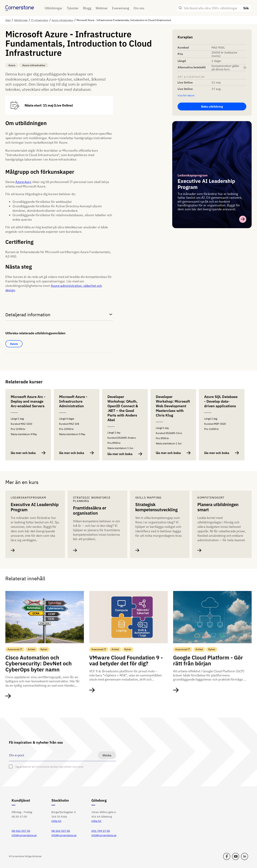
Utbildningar (54, 8)
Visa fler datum (186, 95)
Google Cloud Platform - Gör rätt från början (208, 660)
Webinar (102, 8)
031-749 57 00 (101, 831)
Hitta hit (56, 821)
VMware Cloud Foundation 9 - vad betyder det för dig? (126, 660)
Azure (14, 344)
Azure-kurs (23, 182)
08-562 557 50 (21, 831)
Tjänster (73, 8)
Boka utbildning (212, 106)
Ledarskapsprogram (193, 175)
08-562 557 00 (61, 831)
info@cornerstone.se (24, 835)
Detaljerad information (59, 315)
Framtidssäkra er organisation (90, 511)
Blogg (87, 8)
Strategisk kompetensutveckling (156, 507)
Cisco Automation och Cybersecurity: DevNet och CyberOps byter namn (39, 663)
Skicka (107, 755)
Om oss (139, 8)
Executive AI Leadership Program (35, 507)
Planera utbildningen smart (218, 507)
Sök (246, 8)
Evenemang (121, 8)
